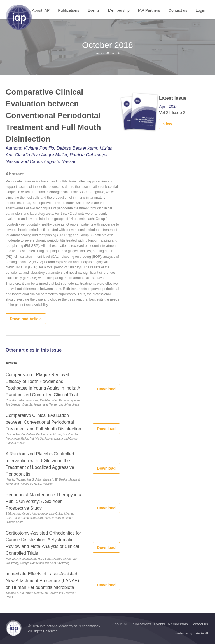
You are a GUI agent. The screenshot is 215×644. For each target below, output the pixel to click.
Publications (69, 10)
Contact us (178, 10)
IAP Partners (149, 10)
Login (200, 10)
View (168, 124)
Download (106, 389)
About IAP (41, 10)
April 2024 (169, 106)
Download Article (26, 319)
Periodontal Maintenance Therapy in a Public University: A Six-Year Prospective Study (43, 501)
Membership (119, 10)
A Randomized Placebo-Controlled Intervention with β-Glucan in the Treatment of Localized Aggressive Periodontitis (40, 464)
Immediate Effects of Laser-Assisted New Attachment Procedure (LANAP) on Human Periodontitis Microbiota (42, 581)
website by (192, 633)
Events (94, 10)
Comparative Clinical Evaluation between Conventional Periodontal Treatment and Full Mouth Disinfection (43, 422)
